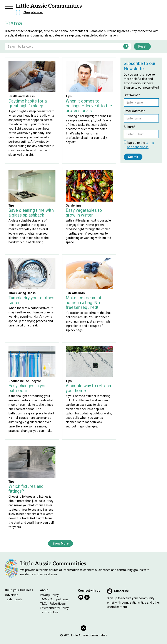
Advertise (12, 595)
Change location (33, 12)
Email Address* (134, 111)
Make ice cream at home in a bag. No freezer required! (83, 303)
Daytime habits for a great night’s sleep (28, 103)
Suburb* (129, 127)
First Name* (132, 95)
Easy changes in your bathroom (28, 388)
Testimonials (14, 599)
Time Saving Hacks (22, 293)
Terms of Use (49, 612)
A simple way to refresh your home (88, 388)
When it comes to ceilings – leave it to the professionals (89, 106)
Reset (142, 46)
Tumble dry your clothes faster (31, 300)
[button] (9, 6)
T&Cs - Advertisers (53, 604)
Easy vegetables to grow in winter (84, 213)
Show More (60, 543)
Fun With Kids (75, 293)
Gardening (73, 205)
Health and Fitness (22, 96)
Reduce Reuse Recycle (25, 381)
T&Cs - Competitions (54, 599)
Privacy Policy (49, 595)
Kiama (14, 23)
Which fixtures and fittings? (26, 489)
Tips (69, 96)
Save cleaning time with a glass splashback (31, 213)
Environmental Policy (54, 608)
